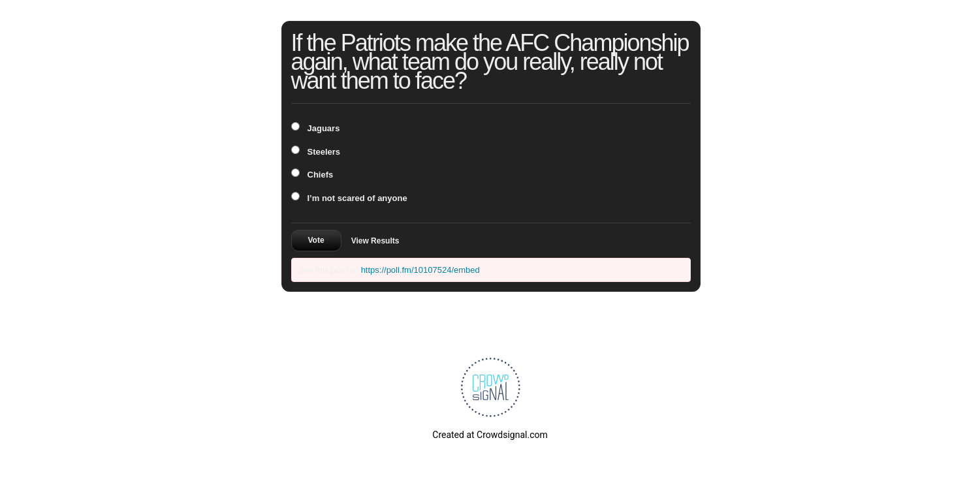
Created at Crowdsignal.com (490, 435)
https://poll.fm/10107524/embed (420, 270)
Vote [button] (316, 240)
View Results (375, 241)
